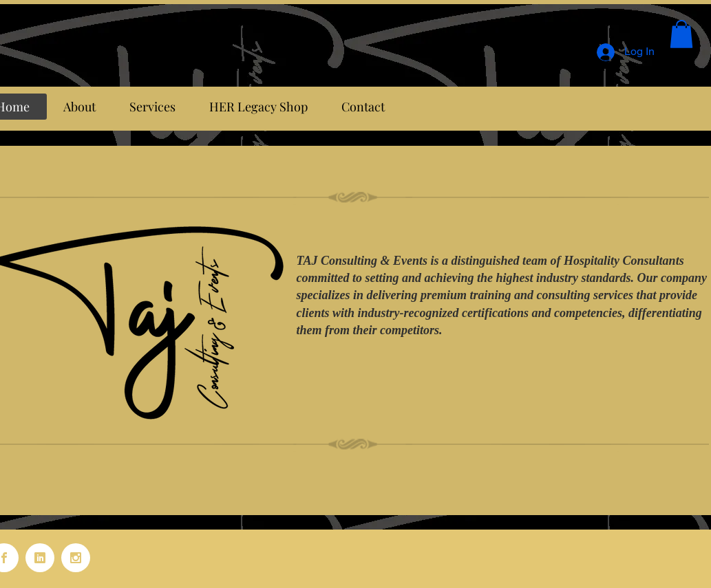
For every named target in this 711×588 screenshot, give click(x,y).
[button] (681, 34)
